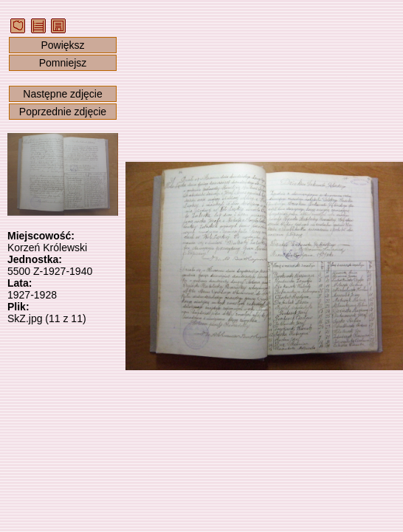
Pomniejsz (63, 63)
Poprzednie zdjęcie (63, 112)
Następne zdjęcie (62, 94)
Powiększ (62, 45)
